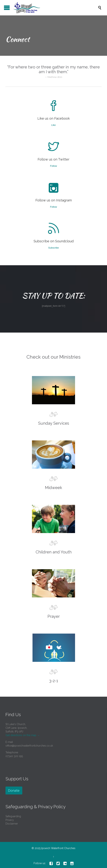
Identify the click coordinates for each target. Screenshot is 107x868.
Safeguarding (13, 816)
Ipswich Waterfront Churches (58, 848)
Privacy (10, 820)
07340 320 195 (14, 756)
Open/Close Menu (7, 8)
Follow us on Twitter (53, 159)
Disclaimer (12, 824)
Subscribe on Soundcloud (54, 241)
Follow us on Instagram (54, 200)
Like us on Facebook (54, 118)
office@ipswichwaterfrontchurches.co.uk (29, 746)
